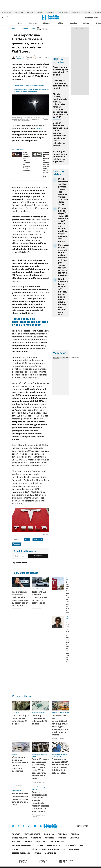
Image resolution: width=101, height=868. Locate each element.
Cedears (76, 357)
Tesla (33, 29)
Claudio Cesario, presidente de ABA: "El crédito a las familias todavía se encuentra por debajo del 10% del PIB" (60, 106)
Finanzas (47, 23)
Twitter (13, 826)
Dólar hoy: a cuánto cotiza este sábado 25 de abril (60, 84)
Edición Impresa (57, 842)
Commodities (69, 357)
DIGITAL (23, 861)
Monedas (56, 357)
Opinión (86, 23)
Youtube (35, 826)
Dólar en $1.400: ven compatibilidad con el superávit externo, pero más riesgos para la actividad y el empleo (60, 134)
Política (60, 23)
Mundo (29, 842)
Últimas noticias (32, 834)
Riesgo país (50, 12)
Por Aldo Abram (17, 786)
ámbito (15, 29)
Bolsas (62, 357)
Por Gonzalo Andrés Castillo (38, 816)
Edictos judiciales (21, 853)
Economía (33, 23)
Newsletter (82, 826)
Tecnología (70, 845)
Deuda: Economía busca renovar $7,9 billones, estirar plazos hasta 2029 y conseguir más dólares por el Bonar (63, 297)
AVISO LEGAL (74, 849)
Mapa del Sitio (19, 849)
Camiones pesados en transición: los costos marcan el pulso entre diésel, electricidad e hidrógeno (48, 165)
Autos (40, 845)
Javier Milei (76, 12)
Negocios (73, 23)
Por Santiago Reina (58, 738)
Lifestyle (74, 838)
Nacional (16, 842)
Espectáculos (54, 845)
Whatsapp (41, 826)
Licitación (40, 12)
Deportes (41, 842)
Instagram (24, 826)
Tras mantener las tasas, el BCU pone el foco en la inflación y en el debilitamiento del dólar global (60, 766)
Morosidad (87, 12)
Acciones (16, 544)
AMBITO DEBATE (67, 861)
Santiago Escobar (20, 58)
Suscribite (38, 556)
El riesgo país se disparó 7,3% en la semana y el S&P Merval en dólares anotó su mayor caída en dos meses (63, 225)
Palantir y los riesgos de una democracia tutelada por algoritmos (60, 157)
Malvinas (30, 12)
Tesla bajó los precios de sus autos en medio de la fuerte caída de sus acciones (32, 90)
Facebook (18, 826)
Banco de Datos (19, 838)
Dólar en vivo (19, 12)
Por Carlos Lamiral (38, 782)
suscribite (89, 17)
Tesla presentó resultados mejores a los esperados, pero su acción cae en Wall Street (20, 599)
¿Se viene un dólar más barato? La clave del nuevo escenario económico (20, 764)
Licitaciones (51, 853)
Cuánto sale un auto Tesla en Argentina (29, 85)
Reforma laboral (63, 12)
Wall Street (38, 540)
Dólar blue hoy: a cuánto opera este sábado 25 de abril (60, 71)
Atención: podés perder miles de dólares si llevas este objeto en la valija (20, 799)
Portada (16, 834)
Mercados (36, 838)
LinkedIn (29, 826)
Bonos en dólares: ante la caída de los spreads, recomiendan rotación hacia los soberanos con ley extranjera (40, 802)
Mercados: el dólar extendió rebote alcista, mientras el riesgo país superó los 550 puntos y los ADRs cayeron (64, 260)
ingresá (96, 17)
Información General (22, 845)
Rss (82, 845)
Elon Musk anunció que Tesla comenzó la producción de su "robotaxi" (28, 162)
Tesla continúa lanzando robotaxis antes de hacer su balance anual (40, 597)
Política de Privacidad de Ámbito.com (47, 849)
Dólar (20, 23)
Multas (37, 853)
